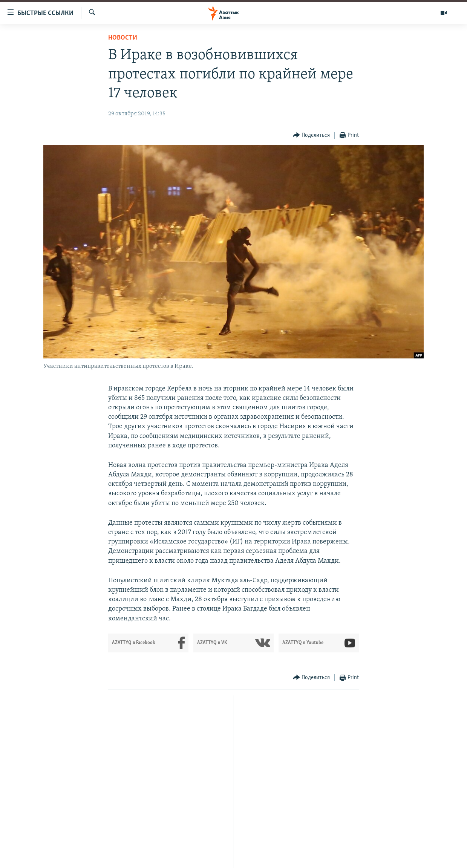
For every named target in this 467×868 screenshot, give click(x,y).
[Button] (312, 135)
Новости (123, 38)
